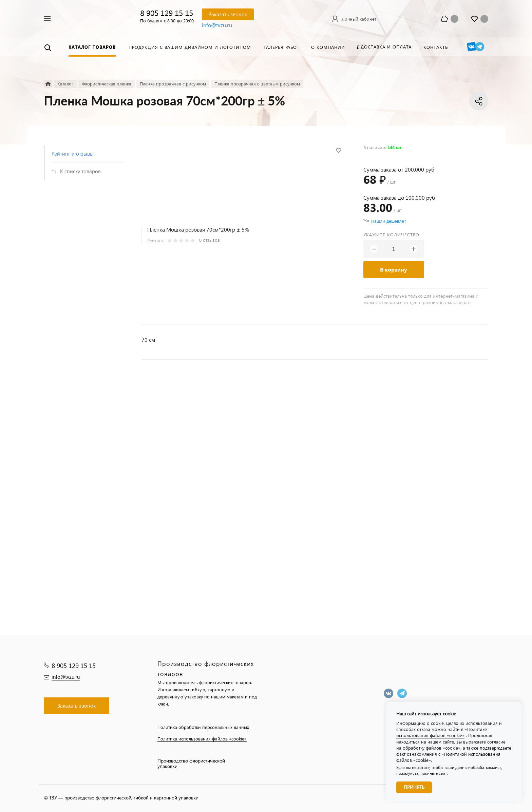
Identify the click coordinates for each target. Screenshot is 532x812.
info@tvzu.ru (217, 25)
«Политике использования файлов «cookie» (442, 732)
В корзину (394, 269)
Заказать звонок (228, 14)
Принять (414, 787)
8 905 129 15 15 (167, 13)
